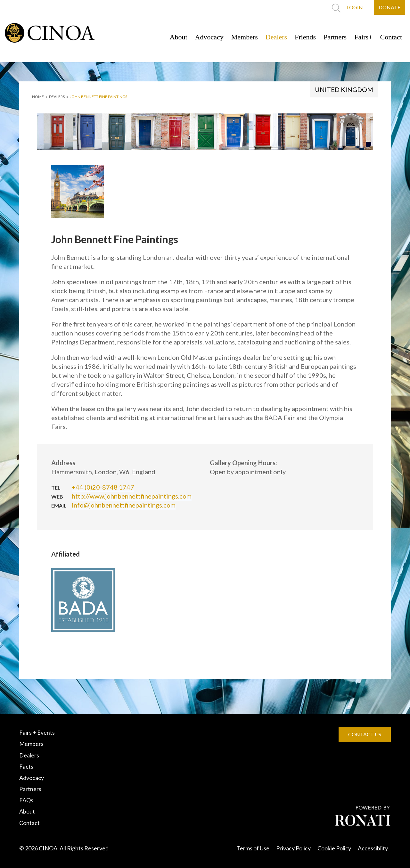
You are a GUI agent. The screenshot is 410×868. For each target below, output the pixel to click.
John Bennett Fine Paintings (98, 97)
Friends (305, 37)
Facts (26, 766)
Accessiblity (373, 848)
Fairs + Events (37, 732)
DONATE (389, 7)
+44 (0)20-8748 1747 (103, 487)
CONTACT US (365, 734)
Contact (391, 37)
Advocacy (209, 37)
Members (245, 37)
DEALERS (57, 97)
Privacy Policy (293, 848)
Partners (335, 37)
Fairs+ (363, 37)
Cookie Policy (334, 848)
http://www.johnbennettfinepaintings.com (132, 496)
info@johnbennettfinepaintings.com (124, 505)
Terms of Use (253, 848)
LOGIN (355, 7)
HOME (38, 97)
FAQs (26, 800)
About (179, 37)
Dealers (276, 37)
